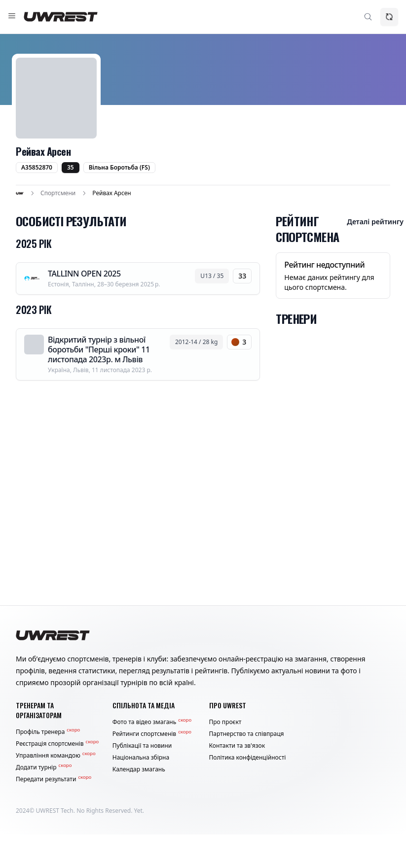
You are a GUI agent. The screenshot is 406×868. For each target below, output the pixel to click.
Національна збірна (141, 758)
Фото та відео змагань (152, 722)
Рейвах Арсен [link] (111, 193)
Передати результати (54, 779)
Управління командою (56, 756)
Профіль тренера (48, 732)
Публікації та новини (142, 746)
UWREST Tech (55, 811)
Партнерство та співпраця (247, 734)
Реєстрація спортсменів (57, 744)
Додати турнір (44, 767)
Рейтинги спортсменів (152, 734)
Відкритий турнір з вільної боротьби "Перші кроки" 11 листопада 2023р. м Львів (99, 349)
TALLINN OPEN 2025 (84, 274)
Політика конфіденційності (248, 758)
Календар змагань (139, 769)
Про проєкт (225, 722)
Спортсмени (58, 193)
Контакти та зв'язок (237, 746)
